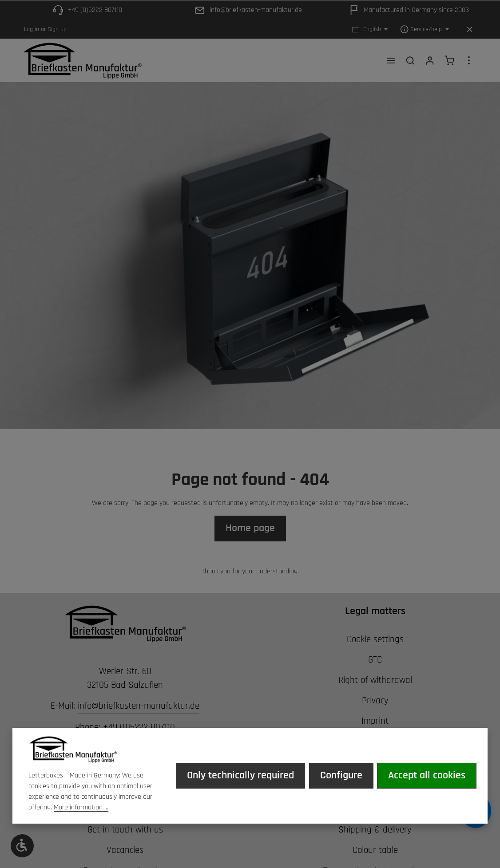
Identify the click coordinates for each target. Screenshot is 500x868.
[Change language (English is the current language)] (370, 30)
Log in (32, 29)
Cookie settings (375, 641)
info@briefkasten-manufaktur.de (139, 707)
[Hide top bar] (470, 30)
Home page (250, 529)
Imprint (375, 722)
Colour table (375, 851)
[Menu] (391, 61)
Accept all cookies (427, 775)
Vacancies (125, 851)
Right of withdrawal (375, 681)
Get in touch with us (125, 831)
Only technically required (241, 775)
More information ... (81, 807)
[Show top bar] (469, 61)
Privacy (375, 702)
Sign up (57, 29)
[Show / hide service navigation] (425, 30)
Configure (342, 775)
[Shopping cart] (449, 61)
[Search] (410, 61)
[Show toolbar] (22, 846)
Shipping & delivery (375, 831)
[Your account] (430, 61)
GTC (375, 661)
